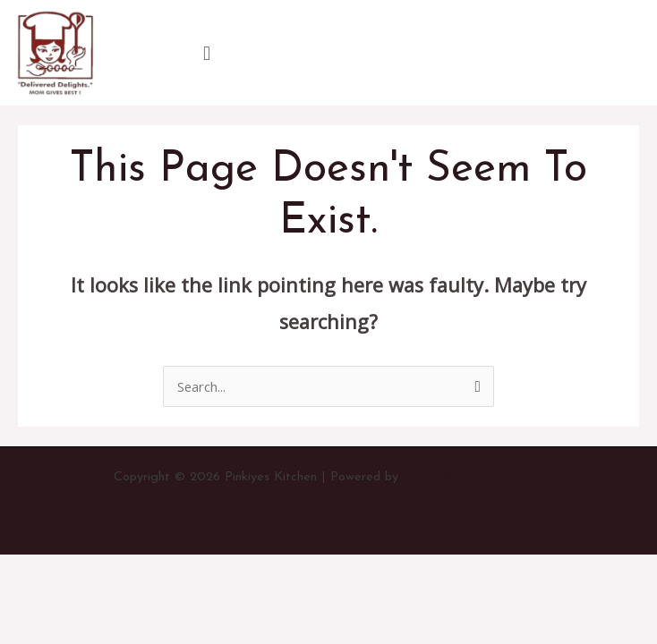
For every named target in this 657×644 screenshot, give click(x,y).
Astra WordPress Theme (473, 477)
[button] (206, 52)
